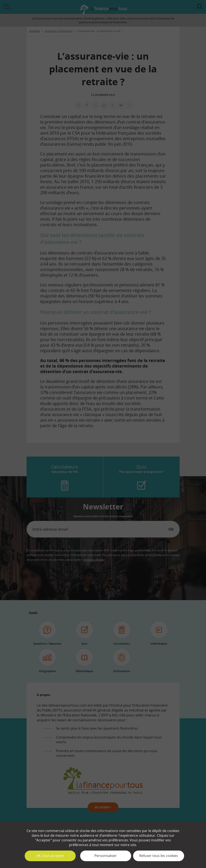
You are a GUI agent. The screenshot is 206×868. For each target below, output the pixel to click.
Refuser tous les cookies (159, 856)
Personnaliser (106, 856)
